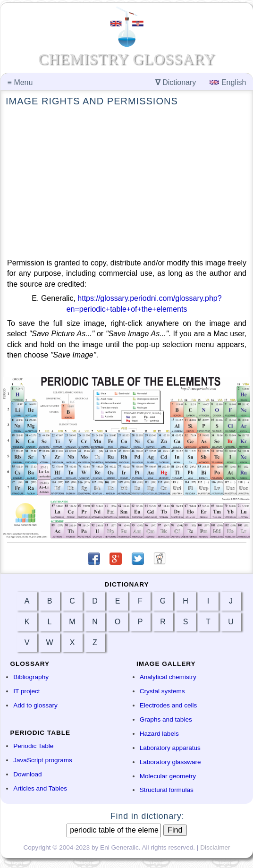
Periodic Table (33, 746)
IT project (26, 691)
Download (27, 774)
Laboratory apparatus (170, 748)
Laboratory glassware (170, 762)
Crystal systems (162, 691)
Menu (20, 82)
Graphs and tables (166, 719)
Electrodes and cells (169, 705)
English (228, 82)
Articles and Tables (40, 788)
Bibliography (31, 677)
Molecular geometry (168, 776)
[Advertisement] (127, 183)
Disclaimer (215, 847)
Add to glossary (35, 705)
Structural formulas (167, 790)
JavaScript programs (43, 760)
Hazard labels (159, 734)
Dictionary (176, 82)
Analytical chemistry (168, 677)
